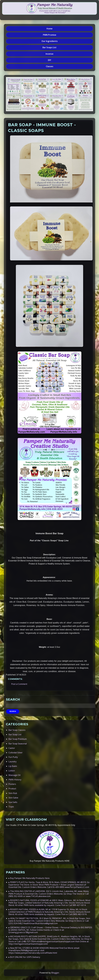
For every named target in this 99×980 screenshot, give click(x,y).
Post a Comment (19, 684)
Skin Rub (13, 793)
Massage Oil (14, 775)
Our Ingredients (50, 41)
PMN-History (15, 780)
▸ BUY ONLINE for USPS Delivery (24, 957)
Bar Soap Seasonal (18, 744)
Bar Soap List (15, 734)
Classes (50, 66)
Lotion (12, 771)
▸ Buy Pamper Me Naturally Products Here (29, 878)
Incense (49, 54)
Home (49, 29)
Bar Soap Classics (17, 730)
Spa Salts (13, 802)
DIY (50, 60)
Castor (12, 748)
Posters (12, 784)
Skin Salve (13, 798)
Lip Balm (13, 766)
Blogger (55, 973)
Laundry (13, 762)
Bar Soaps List (49, 47)
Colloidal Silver (16, 753)
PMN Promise (50, 35)
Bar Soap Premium (18, 739)
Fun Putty (13, 757)
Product (12, 789)
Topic (11, 807)
